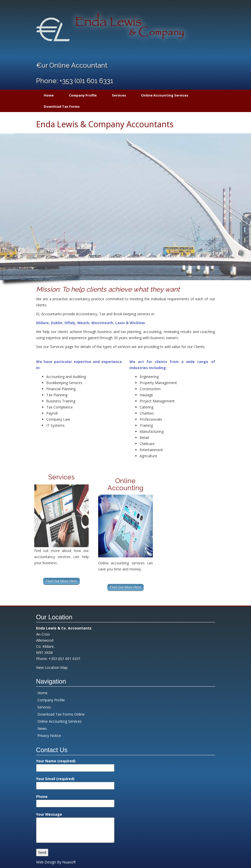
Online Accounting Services (165, 95)
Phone (75, 800)
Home (49, 95)
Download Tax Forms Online (61, 714)
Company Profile (83, 95)
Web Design (46, 862)
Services (119, 95)
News (42, 728)
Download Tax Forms (62, 106)
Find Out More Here (33, 581)
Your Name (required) (75, 764)
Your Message (75, 828)
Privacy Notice (49, 736)
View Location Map (52, 667)
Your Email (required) (75, 782)
